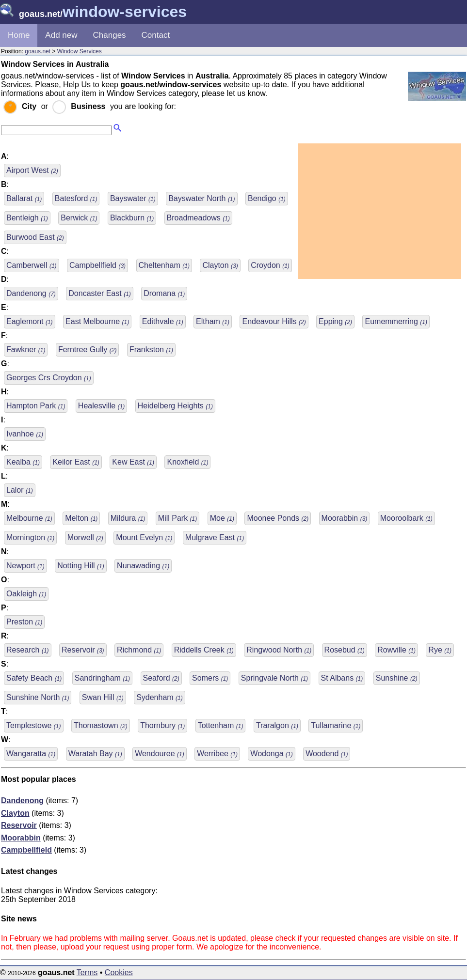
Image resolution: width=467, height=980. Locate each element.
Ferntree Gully (87, 350)
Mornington (30, 537)
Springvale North (274, 678)
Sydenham (160, 697)
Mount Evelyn (144, 537)
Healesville (101, 406)
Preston (24, 622)
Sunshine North (38, 697)
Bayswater (133, 198)
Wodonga (271, 754)
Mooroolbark (406, 518)
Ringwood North (279, 650)
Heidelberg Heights (175, 406)
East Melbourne (97, 321)
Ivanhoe (25, 434)
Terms (87, 972)
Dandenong (31, 293)
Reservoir (83, 650)
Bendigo (267, 198)
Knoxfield (187, 462)
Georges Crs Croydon (49, 378)
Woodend (327, 754)
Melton (81, 518)
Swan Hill (103, 697)
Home (19, 35)
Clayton (220, 265)
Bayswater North (201, 198)
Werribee (217, 754)
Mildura (128, 518)
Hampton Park (36, 406)
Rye (440, 650)
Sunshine (397, 678)
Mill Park (177, 518)
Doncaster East (100, 293)
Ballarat (24, 198)
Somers (210, 678)
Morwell (85, 537)
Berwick (79, 218)
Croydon (270, 265)
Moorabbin (345, 518)
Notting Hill (81, 566)
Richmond (139, 650)
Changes (110, 35)
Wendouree (160, 754)
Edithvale (163, 321)
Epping (335, 321)
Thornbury (162, 725)
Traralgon (277, 725)
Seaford (161, 678)
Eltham (213, 321)
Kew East (133, 462)
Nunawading (143, 566)
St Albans (342, 678)
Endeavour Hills (274, 321)
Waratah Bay (95, 754)
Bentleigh (27, 218)
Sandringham (102, 678)
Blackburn (132, 218)
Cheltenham (164, 265)
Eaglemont (30, 321)
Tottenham (221, 725)
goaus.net (38, 51)
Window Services (80, 51)
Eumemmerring (396, 321)
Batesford (76, 198)
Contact (156, 35)
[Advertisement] (380, 211)
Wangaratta (31, 754)
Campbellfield (97, 265)
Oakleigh (26, 594)
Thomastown (101, 725)
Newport (25, 566)
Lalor (20, 490)
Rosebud (345, 650)
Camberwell (32, 265)
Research (28, 650)
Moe (222, 518)
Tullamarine (336, 725)
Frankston (151, 350)
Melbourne (29, 518)
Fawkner (26, 350)
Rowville (396, 650)
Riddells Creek (204, 650)
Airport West (32, 170)
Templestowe (34, 725)
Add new (61, 35)
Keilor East (76, 462)
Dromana (164, 293)
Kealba (23, 462)
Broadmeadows (198, 218)
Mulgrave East (215, 537)
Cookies (119, 972)
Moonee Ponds (278, 518)
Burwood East (35, 237)
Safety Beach (34, 678)
